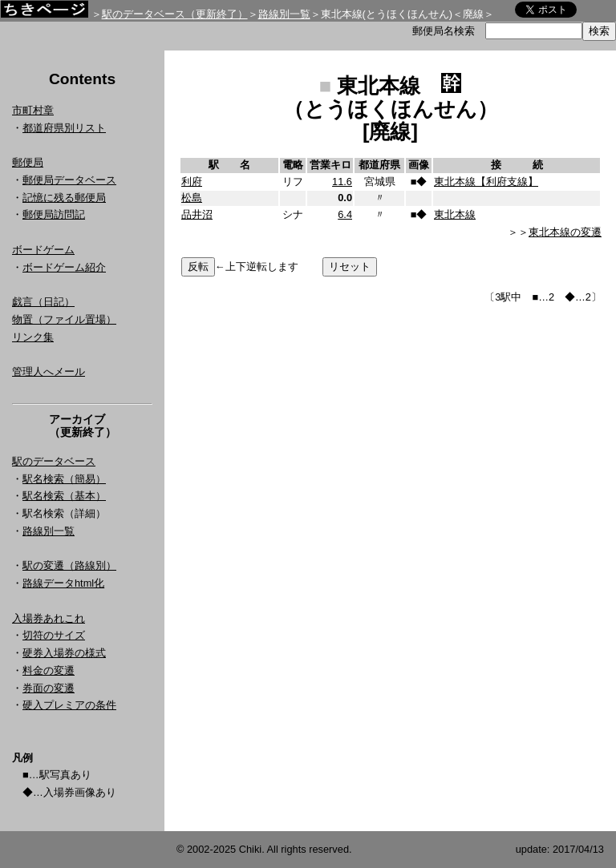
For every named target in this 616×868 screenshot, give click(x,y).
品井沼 (197, 214)
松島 (192, 198)
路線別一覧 (284, 14)
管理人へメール (49, 371)
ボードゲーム (43, 250)
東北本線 (455, 214)
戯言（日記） (43, 302)
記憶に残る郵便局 (64, 198)
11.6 (342, 182)
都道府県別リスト (64, 128)
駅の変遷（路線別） (69, 565)
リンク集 (33, 337)
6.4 (345, 214)
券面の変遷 (49, 688)
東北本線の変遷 (565, 232)
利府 (192, 182)
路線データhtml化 (63, 583)
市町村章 (33, 110)
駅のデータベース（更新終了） (175, 14)
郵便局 (28, 162)
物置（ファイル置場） (64, 319)
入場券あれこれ (49, 618)
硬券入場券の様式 (64, 653)
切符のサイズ (54, 635)
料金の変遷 (49, 670)
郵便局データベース (69, 180)
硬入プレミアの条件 (69, 705)
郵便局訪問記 (54, 214)
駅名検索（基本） (64, 496)
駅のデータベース (54, 461)
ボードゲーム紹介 (64, 267)
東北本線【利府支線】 (486, 182)
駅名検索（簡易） (64, 479)
